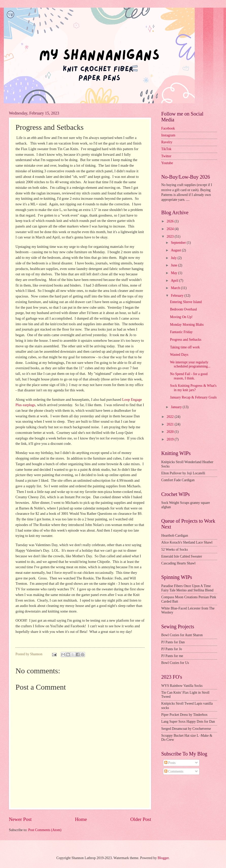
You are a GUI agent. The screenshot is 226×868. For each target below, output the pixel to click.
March (176, 288)
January (177, 407)
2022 (171, 417)
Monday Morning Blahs (187, 325)
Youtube (167, 163)
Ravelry (167, 142)
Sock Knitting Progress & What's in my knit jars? (193, 388)
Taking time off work (185, 347)
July (174, 258)
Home (81, 819)
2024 (171, 229)
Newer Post (20, 819)
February (178, 296)
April (175, 281)
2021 (171, 424)
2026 (171, 221)
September (179, 243)
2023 (171, 237)
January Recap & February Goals (193, 397)
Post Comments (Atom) (45, 830)
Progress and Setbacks (185, 340)
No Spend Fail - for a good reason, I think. (189, 376)
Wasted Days (179, 355)
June (175, 265)
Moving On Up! (181, 317)
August (176, 250)
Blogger (163, 858)
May (175, 273)
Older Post (141, 819)
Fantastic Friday (181, 332)
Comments (174, 771)
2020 (171, 432)
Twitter (166, 156)
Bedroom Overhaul (183, 309)
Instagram (168, 135)
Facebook (168, 128)
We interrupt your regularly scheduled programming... (190, 364)
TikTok (166, 149)
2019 (171, 439)
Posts (170, 763)
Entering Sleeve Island (186, 302)
